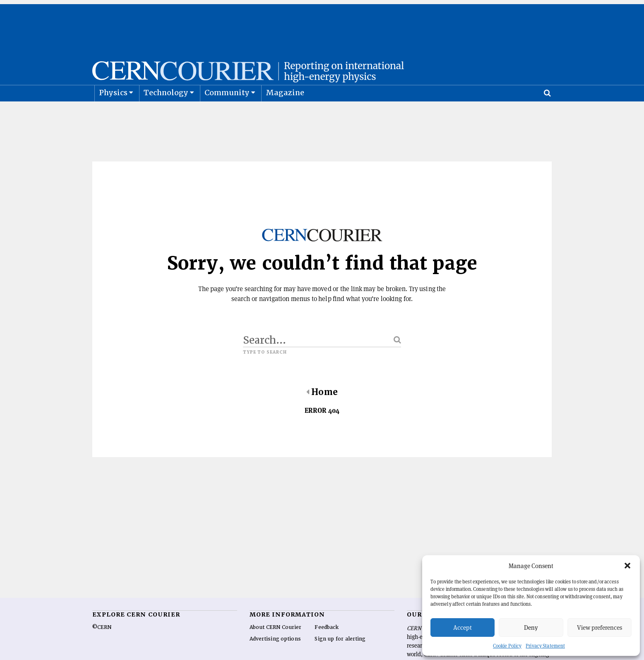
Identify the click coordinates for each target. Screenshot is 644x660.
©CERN (102, 648)
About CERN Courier (275, 648)
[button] (627, 566)
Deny (531, 627)
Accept (463, 627)
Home (322, 413)
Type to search (265, 373)
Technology (166, 113)
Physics (113, 113)
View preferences (600, 627)
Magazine (285, 113)
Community (227, 113)
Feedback (327, 648)
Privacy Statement (545, 646)
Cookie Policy (507, 646)
